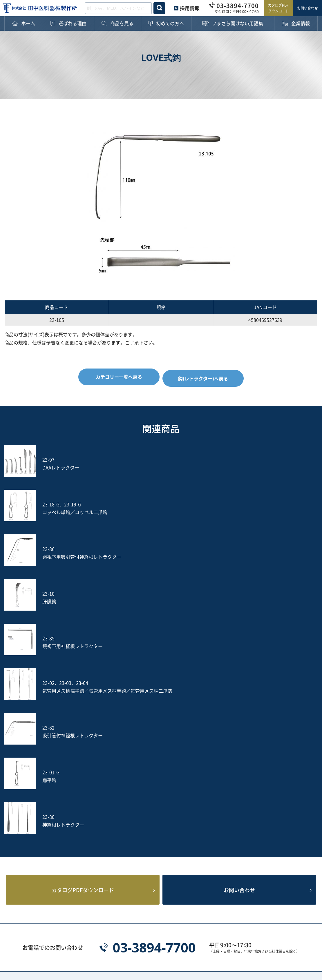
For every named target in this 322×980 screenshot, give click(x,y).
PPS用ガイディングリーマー (157, 844)
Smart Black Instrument (287, 842)
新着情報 (21, 856)
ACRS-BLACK (211, 842)
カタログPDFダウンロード (278, 8)
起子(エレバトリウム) (94, 798)
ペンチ (78, 778)
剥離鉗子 (144, 754)
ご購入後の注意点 (30, 783)
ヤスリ (204, 818)
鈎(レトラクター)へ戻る (205, 377)
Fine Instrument (89, 842)
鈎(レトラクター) (152, 788)
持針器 (267, 778)
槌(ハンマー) (274, 798)
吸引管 (141, 818)
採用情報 (190, 8)
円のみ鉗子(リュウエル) (222, 764)
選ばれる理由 (26, 754)
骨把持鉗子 (272, 764)
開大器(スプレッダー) (220, 788)
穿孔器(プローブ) (278, 754)
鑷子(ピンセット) (215, 808)
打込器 (78, 818)
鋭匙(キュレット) (215, 798)
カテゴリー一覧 (73, 743)
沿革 (17, 834)
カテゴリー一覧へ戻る (117, 377)
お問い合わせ (307, 8)
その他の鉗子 (148, 778)
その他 (78, 856)
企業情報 (21, 805)
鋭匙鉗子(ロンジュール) (96, 764)
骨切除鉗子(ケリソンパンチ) (158, 766)
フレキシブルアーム (218, 832)
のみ (265, 808)
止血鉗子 (80, 754)
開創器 (267, 788)
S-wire (78, 832)
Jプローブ (145, 832)
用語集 (19, 794)
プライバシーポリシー (28, 939)
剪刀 (76, 788)
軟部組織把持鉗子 (216, 754)
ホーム (19, 743)
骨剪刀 (204, 778)
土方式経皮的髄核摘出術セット (283, 820)
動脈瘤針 (144, 808)
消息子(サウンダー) (91, 808)
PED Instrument (278, 832)
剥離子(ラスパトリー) (157, 798)
